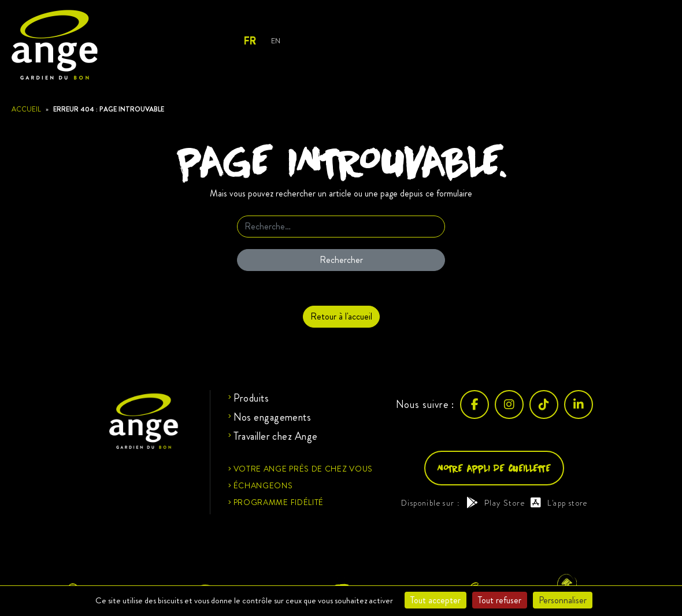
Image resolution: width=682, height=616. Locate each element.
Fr (249, 41)
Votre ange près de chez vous (303, 469)
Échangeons (263, 485)
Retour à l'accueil (341, 316)
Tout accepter (435, 600)
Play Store (496, 503)
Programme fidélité (279, 502)
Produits (251, 398)
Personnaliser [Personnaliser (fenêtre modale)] (563, 600)
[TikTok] (544, 405)
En (275, 41)
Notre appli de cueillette (494, 468)
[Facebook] (475, 405)
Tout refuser (500, 600)
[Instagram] (509, 405)
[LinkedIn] (579, 405)
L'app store (559, 503)
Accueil (26, 109)
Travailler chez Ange (276, 436)
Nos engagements (273, 417)
